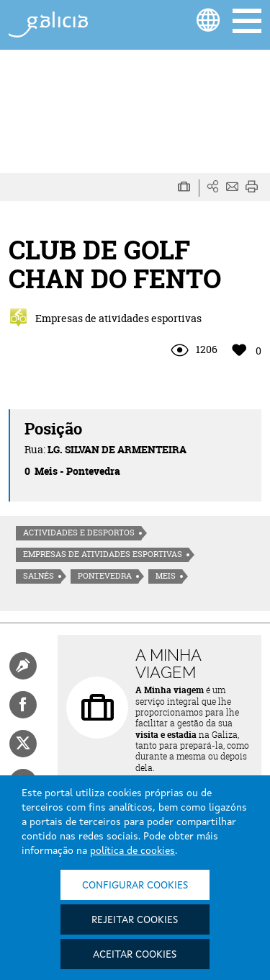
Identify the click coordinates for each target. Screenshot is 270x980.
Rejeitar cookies (135, 920)
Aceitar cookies (135, 955)
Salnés (39, 576)
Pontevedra (105, 576)
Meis (166, 576)
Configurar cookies (135, 886)
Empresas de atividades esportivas (103, 554)
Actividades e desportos (79, 533)
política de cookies (132, 851)
